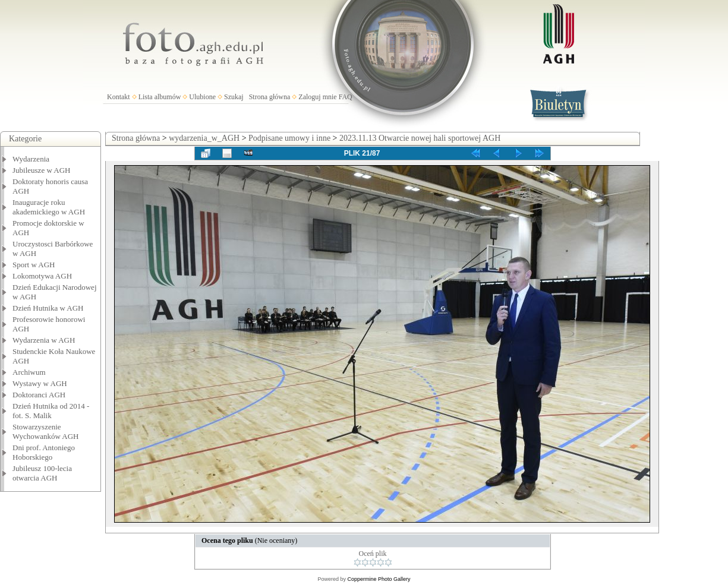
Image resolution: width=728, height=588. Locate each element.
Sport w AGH (34, 265)
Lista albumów (160, 97)
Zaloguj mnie (317, 97)
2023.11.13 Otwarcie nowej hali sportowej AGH (420, 138)
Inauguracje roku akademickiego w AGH (49, 207)
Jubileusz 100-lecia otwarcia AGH (42, 473)
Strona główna (270, 97)
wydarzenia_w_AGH (204, 138)
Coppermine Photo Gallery (379, 579)
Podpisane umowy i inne (289, 138)
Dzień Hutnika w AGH (48, 308)
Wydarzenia (31, 159)
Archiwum (29, 372)
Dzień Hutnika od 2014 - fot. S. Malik (51, 411)
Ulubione (202, 97)
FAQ (346, 97)
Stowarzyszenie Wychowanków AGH (46, 431)
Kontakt (119, 97)
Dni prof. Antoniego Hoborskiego (44, 452)
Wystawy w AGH (40, 383)
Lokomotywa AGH (42, 276)
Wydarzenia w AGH (44, 340)
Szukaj (234, 97)
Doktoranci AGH (39, 395)
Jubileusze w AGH (42, 170)
